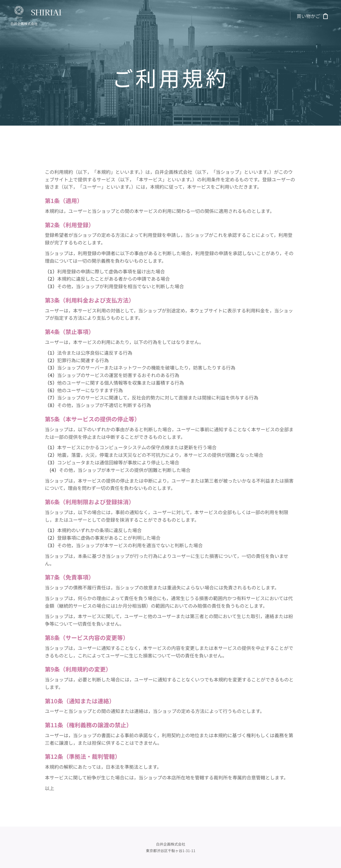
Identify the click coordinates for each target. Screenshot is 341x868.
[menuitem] (232, 16)
